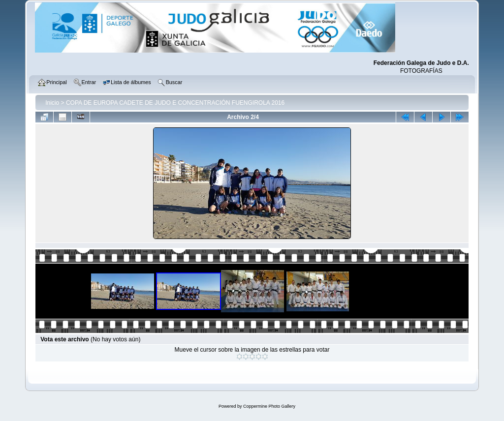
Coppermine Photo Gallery (269, 406)
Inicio (52, 103)
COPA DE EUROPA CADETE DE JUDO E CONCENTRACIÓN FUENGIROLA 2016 (175, 103)
